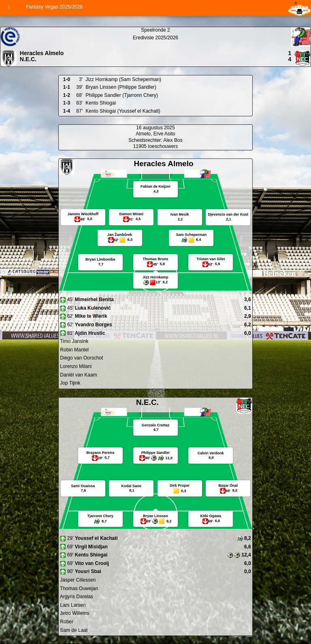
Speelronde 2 (155, 30)
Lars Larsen (72, 605)
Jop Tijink (69, 383)
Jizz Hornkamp (101, 79)
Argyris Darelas (76, 597)
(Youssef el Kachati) (138, 111)
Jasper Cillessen (77, 580)
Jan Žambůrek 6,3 (120, 238)
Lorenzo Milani (75, 366)
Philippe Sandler (103, 95)
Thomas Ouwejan (78, 588)
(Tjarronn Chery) (140, 95)
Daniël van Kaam (78, 375)
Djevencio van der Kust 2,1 (228, 217)
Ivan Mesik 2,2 (180, 217)
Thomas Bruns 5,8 (156, 262)
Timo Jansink (73, 341)
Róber (66, 622)
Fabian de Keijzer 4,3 (155, 189)
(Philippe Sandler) (137, 87)
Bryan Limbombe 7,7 (100, 262)
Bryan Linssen (101, 87)
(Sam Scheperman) (140, 79)
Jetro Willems (74, 613)
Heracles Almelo (42, 53)
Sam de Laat (73, 630)
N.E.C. (28, 59)
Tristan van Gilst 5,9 (211, 262)
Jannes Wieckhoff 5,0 (83, 217)
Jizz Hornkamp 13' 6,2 (155, 280)
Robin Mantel (74, 350)
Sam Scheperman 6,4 (192, 238)
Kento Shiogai (101, 103)
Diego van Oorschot (81, 358)
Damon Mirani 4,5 (132, 217)
